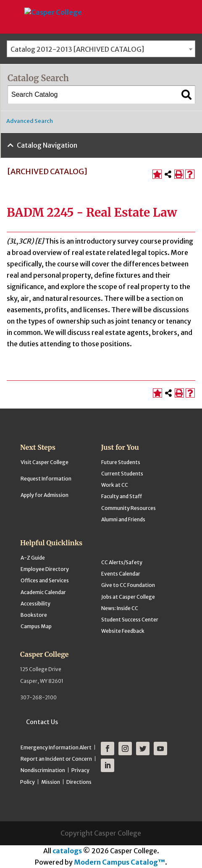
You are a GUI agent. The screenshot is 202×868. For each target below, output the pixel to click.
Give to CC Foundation (128, 585)
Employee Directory (45, 569)
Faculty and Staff (122, 496)
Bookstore (34, 615)
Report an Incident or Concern (56, 759)
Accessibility (35, 604)
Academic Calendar (43, 592)
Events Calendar (121, 574)
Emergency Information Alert (56, 747)
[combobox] (101, 49)
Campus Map (36, 626)
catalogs (67, 851)
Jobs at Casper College (128, 597)
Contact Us (42, 722)
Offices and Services (45, 580)
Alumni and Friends (123, 519)
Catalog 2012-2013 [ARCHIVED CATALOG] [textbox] (77, 49)
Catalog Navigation (47, 145)
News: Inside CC (120, 608)
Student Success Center (130, 620)
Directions (79, 782)
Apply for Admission (45, 495)
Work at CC (115, 485)
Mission (51, 782)
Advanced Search (30, 121)
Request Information (46, 479)
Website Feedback (123, 631)
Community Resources (129, 508)
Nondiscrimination (43, 770)
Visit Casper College (45, 462)
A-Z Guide (33, 558)
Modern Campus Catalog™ (119, 862)
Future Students (121, 462)
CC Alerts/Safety (122, 562)
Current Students (122, 474)
